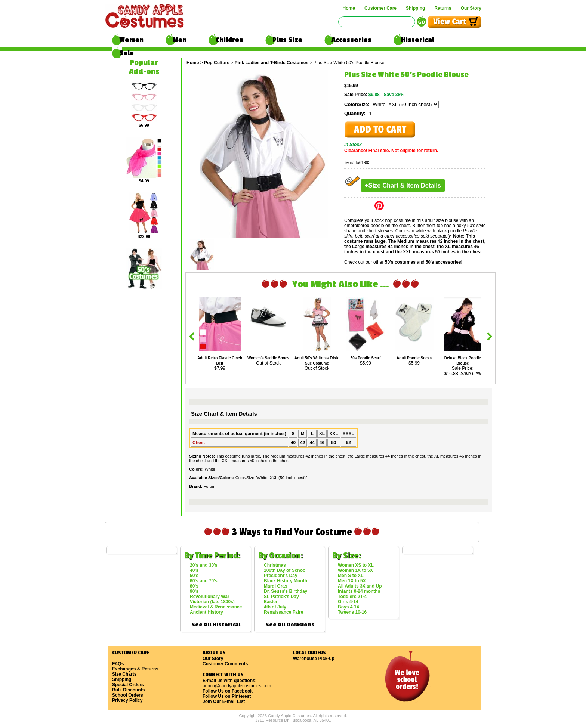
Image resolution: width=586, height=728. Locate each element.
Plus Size (287, 40)
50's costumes (400, 262)
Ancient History (206, 612)
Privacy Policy (127, 700)
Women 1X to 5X (355, 570)
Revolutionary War (210, 597)
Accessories (351, 40)
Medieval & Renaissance (216, 607)
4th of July (275, 607)
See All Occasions (290, 625)
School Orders (128, 695)
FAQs (118, 664)
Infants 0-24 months (359, 591)
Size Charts (124, 674)
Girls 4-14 (348, 602)
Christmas (275, 565)
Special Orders (128, 685)
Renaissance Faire (283, 612)
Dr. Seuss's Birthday (286, 591)
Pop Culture (217, 63)
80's (194, 586)
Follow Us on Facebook (228, 691)
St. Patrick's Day (281, 597)
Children (229, 40)
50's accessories (443, 262)
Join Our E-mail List (224, 701)
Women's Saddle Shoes (268, 358)
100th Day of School (285, 570)
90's (194, 591)
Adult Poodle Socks (414, 358)
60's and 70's (204, 581)
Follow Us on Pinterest (227, 696)
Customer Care (380, 8)
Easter (271, 602)
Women (131, 40)
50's (194, 576)
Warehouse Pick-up (314, 659)
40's (194, 570)
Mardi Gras (276, 586)
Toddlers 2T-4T (354, 597)
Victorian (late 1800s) (212, 602)
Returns (443, 8)
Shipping (415, 8)
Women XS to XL (356, 565)
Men (180, 40)
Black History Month (286, 581)
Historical (417, 40)
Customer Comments (225, 664)
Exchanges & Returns (135, 669)
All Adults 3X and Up (360, 586)
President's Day (281, 576)
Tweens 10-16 (352, 612)
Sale (127, 53)
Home (349, 8)
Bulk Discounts (128, 690)
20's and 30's (204, 565)
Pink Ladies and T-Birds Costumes (272, 63)
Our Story (471, 8)
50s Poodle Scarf (366, 358)
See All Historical (216, 625)
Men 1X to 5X (352, 581)
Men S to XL (351, 576)
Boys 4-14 (348, 607)
